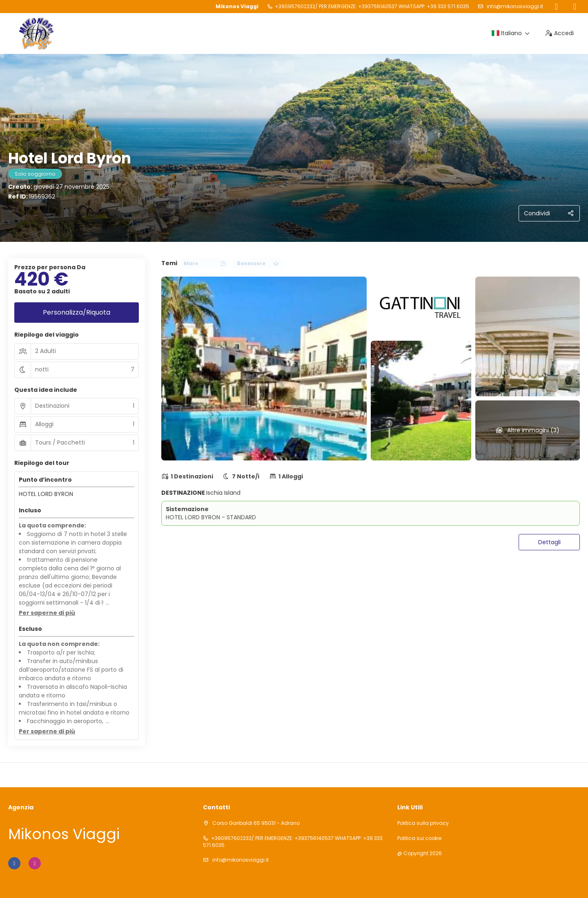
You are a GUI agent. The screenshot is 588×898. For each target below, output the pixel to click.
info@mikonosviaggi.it (514, 6)
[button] (47, 613)
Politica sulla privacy (423, 823)
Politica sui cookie (419, 838)
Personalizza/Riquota (77, 312)
